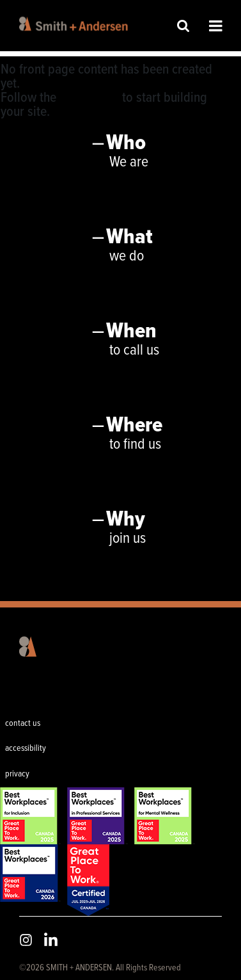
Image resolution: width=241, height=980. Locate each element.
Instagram (26, 940)
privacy (17, 774)
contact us (23, 723)
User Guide (89, 98)
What (129, 237)
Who (126, 143)
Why (126, 520)
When (131, 332)
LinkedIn (51, 939)
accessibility (26, 748)
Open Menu (216, 26)
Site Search (183, 25)
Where (134, 426)
